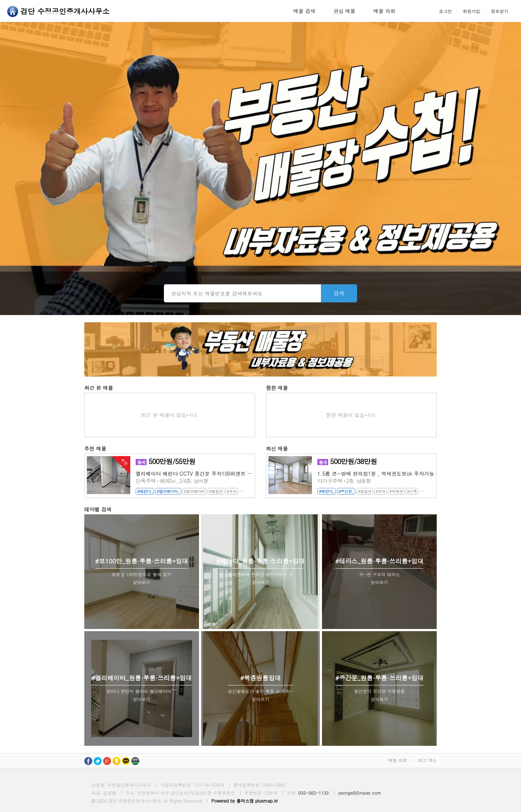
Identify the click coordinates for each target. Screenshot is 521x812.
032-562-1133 (313, 793)
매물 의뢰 (384, 11)
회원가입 (471, 11)
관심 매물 (345, 11)
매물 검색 (304, 11)
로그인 (445, 11)
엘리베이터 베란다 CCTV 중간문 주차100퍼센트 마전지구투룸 (194, 473)
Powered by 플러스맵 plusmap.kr (245, 801)
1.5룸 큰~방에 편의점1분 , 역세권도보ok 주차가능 (376, 473)
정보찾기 (500, 11)
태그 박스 (427, 760)
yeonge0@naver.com (360, 793)
